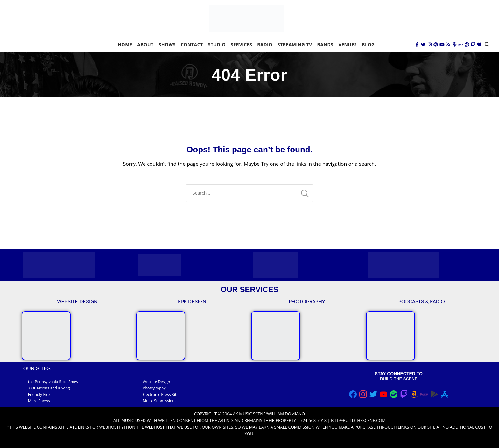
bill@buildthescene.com (358, 420)
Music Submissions (159, 401)
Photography (154, 388)
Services (241, 44)
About (145, 44)
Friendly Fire (39, 394)
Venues (348, 44)
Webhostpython (117, 427)
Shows (167, 44)
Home (125, 44)
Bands (325, 44)
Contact (192, 44)
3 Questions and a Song (49, 388)
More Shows (39, 401)
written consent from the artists (196, 420)
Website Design (156, 382)
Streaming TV (295, 44)
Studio (217, 44)
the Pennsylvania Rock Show (53, 382)
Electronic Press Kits (160, 394)
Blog (368, 44)
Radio (265, 44)
